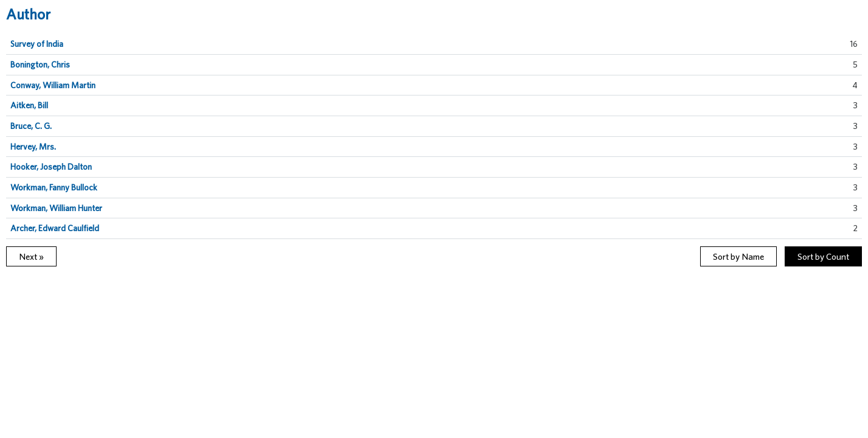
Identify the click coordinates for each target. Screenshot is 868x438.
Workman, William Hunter (56, 208)
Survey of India (37, 44)
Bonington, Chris (40, 64)
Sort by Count (823, 256)
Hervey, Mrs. (33, 147)
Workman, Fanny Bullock (54, 187)
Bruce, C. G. (31, 126)
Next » (31, 256)
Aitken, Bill (29, 105)
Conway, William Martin (53, 85)
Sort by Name (738, 256)
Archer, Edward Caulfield (55, 228)
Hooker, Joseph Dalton (51, 167)
